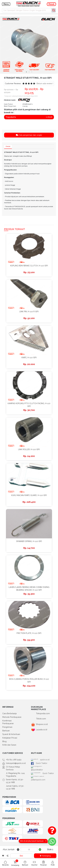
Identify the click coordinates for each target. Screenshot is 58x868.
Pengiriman (7, 727)
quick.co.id (38, 760)
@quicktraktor (39, 767)
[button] (26, 72)
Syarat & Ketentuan (11, 734)
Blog (4, 741)
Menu (6, 4)
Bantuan (6, 731)
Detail (8, 147)
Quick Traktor (39, 763)
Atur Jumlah (9, 849)
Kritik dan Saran (9, 745)
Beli (21, 856)
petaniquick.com (41, 774)
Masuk (51, 4)
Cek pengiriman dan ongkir (29, 135)
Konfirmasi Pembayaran (8, 722)
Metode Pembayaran (12, 717)
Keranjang (45, 856)
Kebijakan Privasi (10, 738)
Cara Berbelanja (9, 713)
